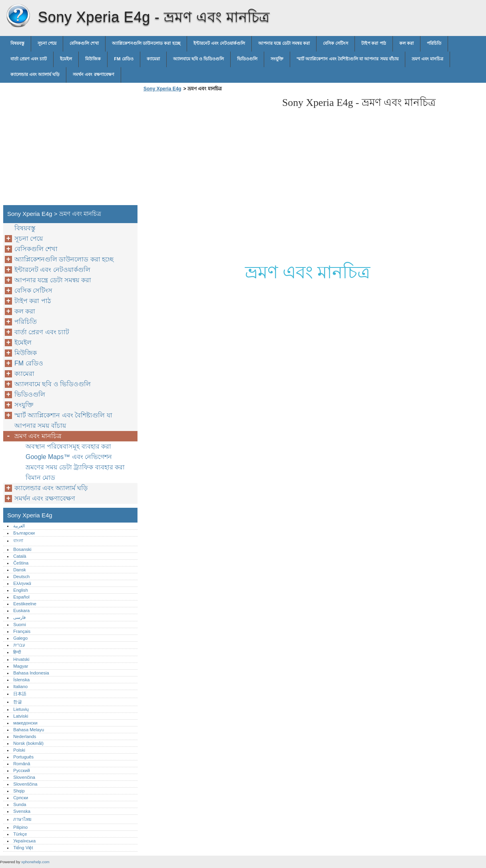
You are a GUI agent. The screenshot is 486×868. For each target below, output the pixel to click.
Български (24, 533)
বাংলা (18, 541)
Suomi (20, 625)
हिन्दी (17, 652)
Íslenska (21, 680)
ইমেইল (66, 59)
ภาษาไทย (22, 819)
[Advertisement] (209, 151)
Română (22, 764)
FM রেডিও (123, 59)
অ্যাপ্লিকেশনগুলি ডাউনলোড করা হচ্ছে (146, 43)
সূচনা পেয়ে (47, 43)
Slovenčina (24, 777)
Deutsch (21, 577)
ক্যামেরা (153, 59)
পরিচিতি (434, 43)
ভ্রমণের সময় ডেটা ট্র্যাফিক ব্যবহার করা (75, 467)
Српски (21, 798)
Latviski (21, 716)
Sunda (20, 804)
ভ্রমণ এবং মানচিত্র (427, 59)
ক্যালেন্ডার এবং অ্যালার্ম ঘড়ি (35, 74)
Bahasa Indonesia (31, 673)
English (21, 590)
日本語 (20, 694)
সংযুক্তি (277, 59)
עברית (19, 645)
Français (22, 631)
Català (20, 556)
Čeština (21, 563)
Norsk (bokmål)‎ (28, 743)
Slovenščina (25, 784)
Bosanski (22, 549)
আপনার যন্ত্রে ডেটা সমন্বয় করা (284, 43)
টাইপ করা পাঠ (373, 43)
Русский (22, 770)
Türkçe (20, 834)
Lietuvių (21, 709)
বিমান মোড (40, 478)
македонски (25, 723)
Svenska (22, 811)
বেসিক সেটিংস (336, 43)
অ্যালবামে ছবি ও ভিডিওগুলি (198, 59)
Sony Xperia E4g (18, 16)
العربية (19, 526)
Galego (20, 638)
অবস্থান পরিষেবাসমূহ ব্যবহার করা (68, 446)
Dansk (20, 570)
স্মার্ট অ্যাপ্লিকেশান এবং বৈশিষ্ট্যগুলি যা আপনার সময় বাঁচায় (348, 59)
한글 (18, 702)
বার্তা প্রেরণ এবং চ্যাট (29, 59)
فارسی (19, 617)
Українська (24, 841)
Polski (19, 750)
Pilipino (20, 827)
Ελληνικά (22, 583)
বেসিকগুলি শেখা (84, 43)
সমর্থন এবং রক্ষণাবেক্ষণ (93, 74)
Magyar (21, 666)
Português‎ (23, 757)
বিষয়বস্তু (17, 43)
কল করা (406, 43)
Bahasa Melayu (29, 730)
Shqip (19, 791)
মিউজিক (93, 59)
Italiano (20, 686)
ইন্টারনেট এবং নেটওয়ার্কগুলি (219, 43)
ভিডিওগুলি (247, 59)
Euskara (21, 611)
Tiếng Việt (23, 848)
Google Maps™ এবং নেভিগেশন (69, 457)
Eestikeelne (25, 604)
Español (21, 597)
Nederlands (25, 736)
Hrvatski (21, 659)
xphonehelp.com (35, 862)
